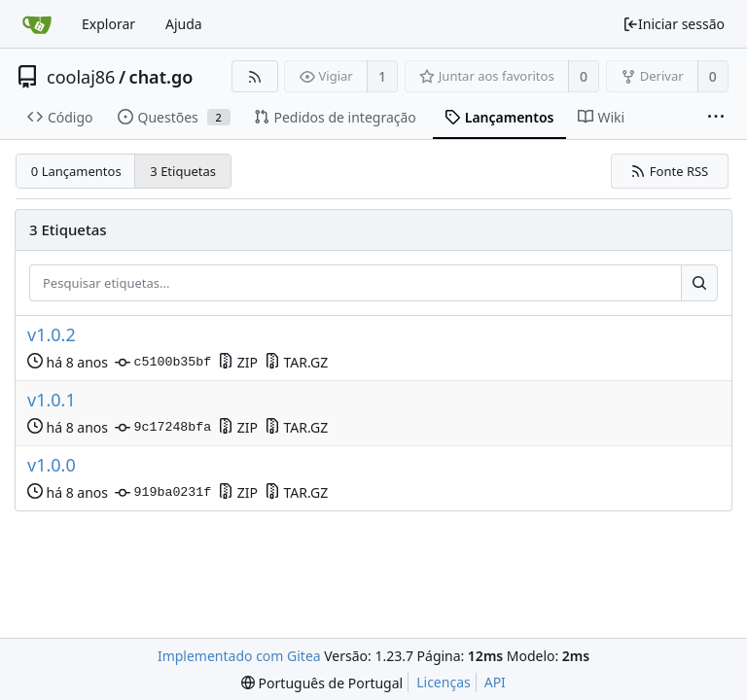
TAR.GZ (296, 362)
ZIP (238, 362)
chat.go (161, 77)
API (495, 682)
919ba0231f (163, 493)
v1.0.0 (52, 465)
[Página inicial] (37, 24)
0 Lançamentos (76, 171)
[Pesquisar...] (699, 283)
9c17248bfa (163, 428)
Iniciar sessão (674, 24)
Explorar (108, 24)
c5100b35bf (163, 363)
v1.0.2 (52, 335)
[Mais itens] (716, 118)
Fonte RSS (669, 171)
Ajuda (184, 24)
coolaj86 (81, 77)
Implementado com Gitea (239, 656)
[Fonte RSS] (254, 76)
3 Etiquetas (183, 171)
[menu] (322, 683)
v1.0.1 (52, 400)
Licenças (444, 682)
